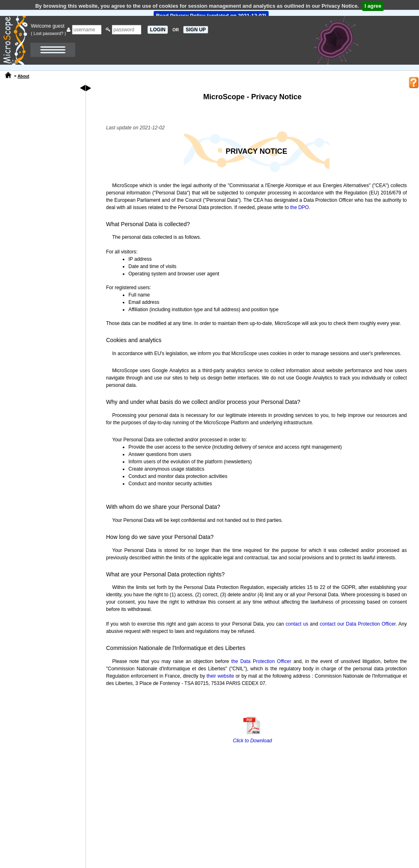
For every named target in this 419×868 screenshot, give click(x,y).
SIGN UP (196, 30)
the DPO (300, 207)
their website (220, 676)
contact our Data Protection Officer (358, 624)
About (23, 76)
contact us (297, 624)
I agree (373, 6)
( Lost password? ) (48, 33)
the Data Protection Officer (261, 661)
